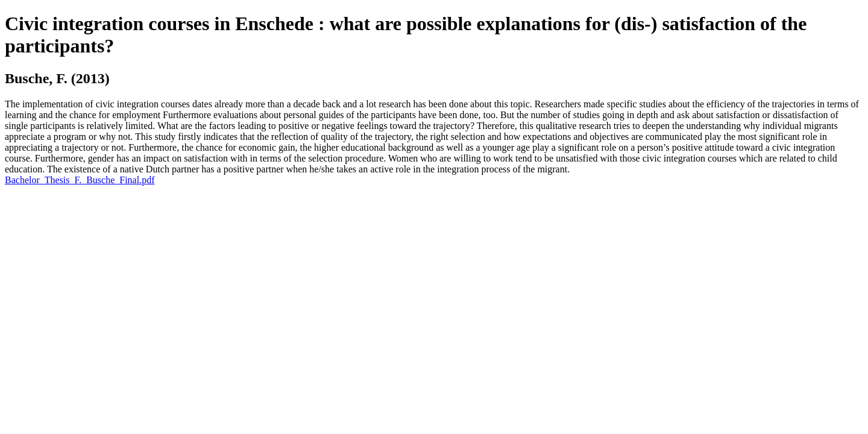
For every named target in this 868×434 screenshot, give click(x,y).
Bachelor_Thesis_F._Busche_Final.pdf (80, 180)
